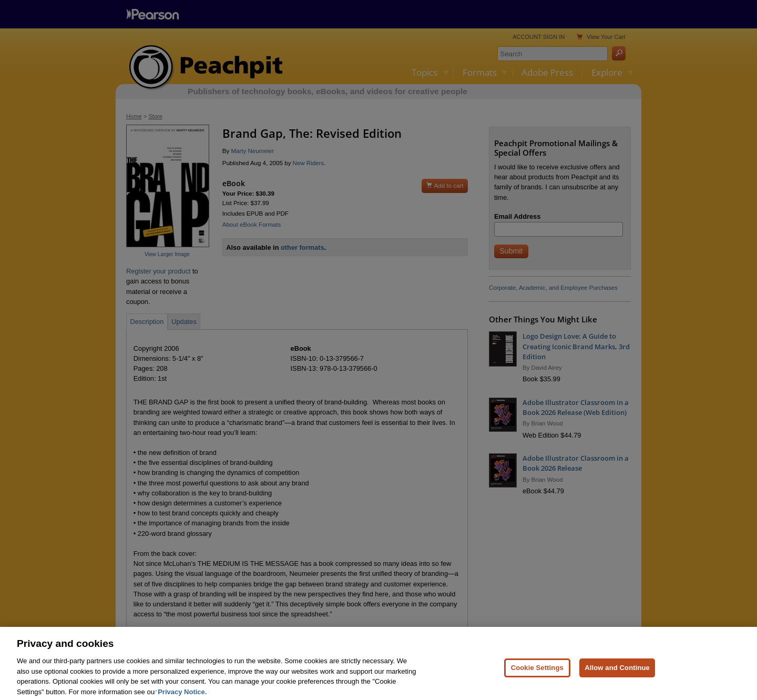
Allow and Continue (617, 682)
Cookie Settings (537, 682)
